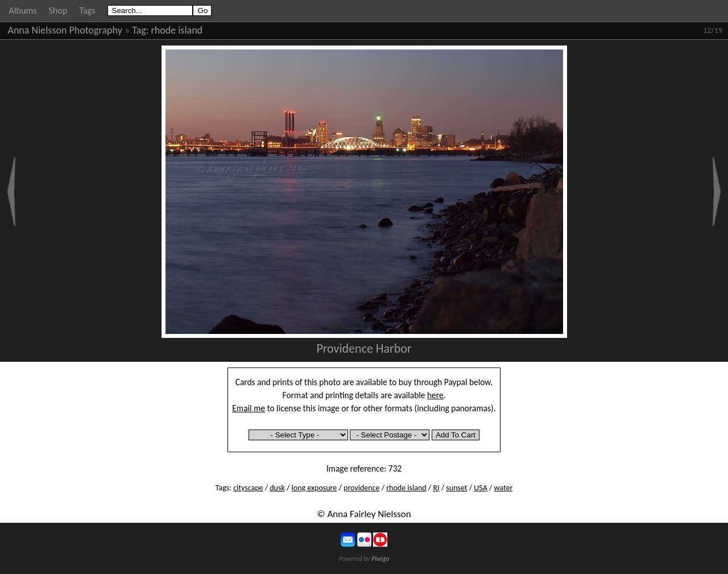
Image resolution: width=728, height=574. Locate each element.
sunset (456, 488)
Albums (23, 11)
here (435, 395)
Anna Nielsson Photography (65, 30)
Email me (249, 408)
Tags (87, 11)
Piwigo (380, 559)
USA (480, 488)
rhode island (177, 30)
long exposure (315, 488)
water (503, 488)
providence (361, 488)
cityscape (248, 488)
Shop (58, 11)
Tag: (140, 30)
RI (436, 488)
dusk (277, 488)
